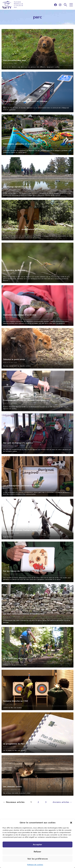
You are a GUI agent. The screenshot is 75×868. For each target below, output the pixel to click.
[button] (71, 823)
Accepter (37, 845)
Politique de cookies (35, 865)
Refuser (37, 852)
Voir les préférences (38, 859)
